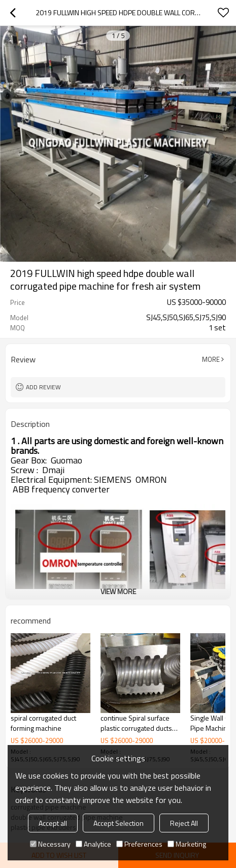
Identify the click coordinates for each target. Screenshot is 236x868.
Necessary (50, 844)
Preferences (139, 844)
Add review (43, 387)
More (211, 359)
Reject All (184, 823)
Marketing (187, 844)
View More (118, 591)
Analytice (93, 844)
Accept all (53, 823)
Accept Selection (119, 823)
